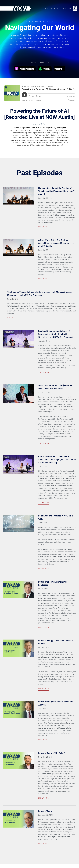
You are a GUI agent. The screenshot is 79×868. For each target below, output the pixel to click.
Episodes (47, 9)
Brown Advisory (75, 9)
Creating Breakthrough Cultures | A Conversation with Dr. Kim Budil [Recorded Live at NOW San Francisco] (56, 334)
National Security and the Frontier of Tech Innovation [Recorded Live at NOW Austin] (56, 191)
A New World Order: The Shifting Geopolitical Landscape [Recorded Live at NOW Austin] (56, 243)
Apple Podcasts (24, 69)
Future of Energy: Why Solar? (51, 753)
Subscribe (59, 69)
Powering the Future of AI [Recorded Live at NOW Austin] (39, 114)
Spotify (44, 69)
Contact (67, 9)
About (57, 9)
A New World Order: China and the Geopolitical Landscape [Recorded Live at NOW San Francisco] (57, 460)
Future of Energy (46, 811)
